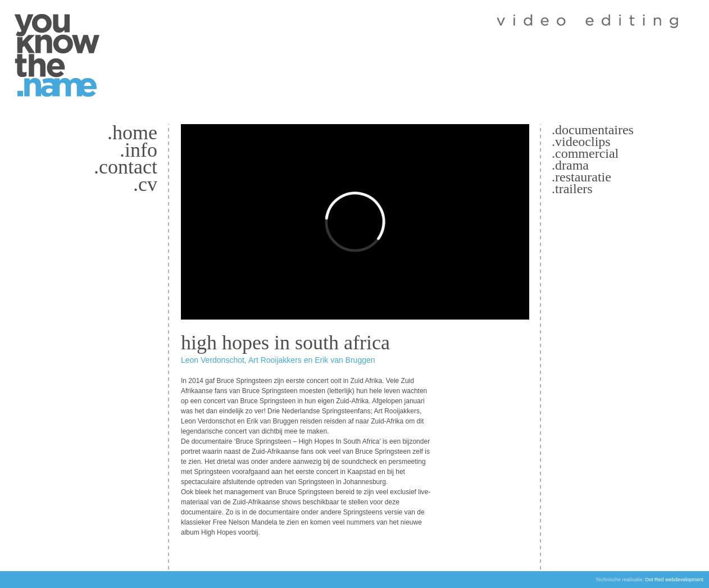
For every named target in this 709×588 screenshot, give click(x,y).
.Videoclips (581, 142)
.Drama (570, 165)
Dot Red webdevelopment (674, 580)
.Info (138, 150)
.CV (145, 184)
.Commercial (585, 153)
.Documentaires (593, 130)
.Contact (126, 167)
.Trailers (572, 189)
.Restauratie (581, 177)
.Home (132, 133)
